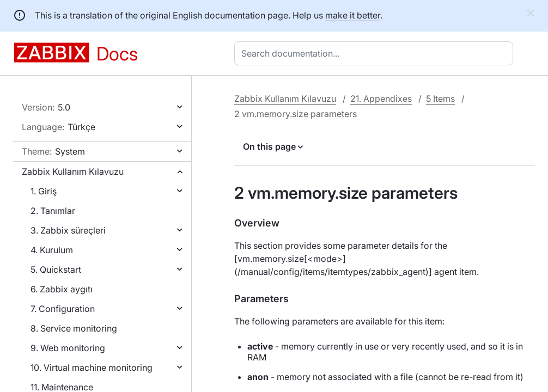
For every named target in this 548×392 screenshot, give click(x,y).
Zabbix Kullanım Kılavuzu (73, 171)
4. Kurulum (52, 250)
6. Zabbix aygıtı (62, 289)
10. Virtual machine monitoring (92, 367)
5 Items (440, 99)
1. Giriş (44, 191)
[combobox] (376, 53)
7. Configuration (63, 309)
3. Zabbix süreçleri (68, 230)
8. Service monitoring (74, 328)
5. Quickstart (56, 269)
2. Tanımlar (53, 211)
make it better (353, 15)
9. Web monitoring (68, 348)
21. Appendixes (381, 99)
